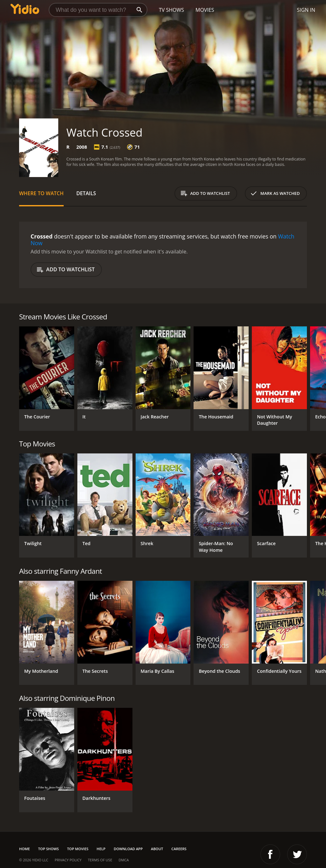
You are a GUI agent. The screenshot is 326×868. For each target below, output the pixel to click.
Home (25, 849)
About (157, 849)
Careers (179, 849)
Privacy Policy (68, 860)
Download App (128, 849)
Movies (205, 10)
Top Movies (78, 849)
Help (101, 849)
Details (86, 193)
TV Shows (171, 10)
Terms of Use (100, 860)
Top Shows (49, 849)
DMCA (124, 860)
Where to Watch (41, 193)
